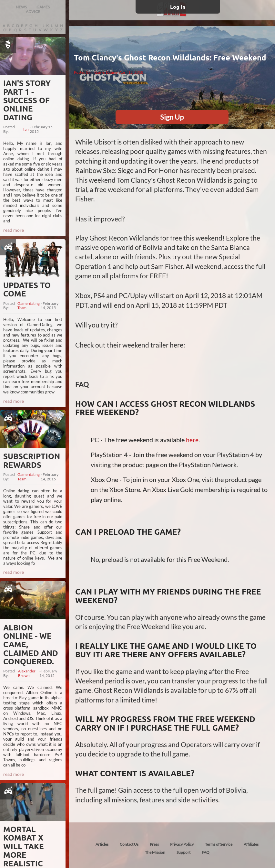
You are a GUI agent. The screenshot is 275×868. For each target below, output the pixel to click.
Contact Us (129, 844)
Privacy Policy (182, 844)
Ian (26, 129)
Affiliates (251, 844)
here (192, 440)
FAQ (206, 852)
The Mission (155, 852)
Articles (102, 844)
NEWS (21, 7)
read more (14, 230)
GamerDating (106, 72)
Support (183, 852)
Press (154, 844)
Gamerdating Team (29, 306)
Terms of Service (219, 844)
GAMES (43, 7)
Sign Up (172, 117)
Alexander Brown (27, 673)
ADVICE (33, 11)
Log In (178, 7)
